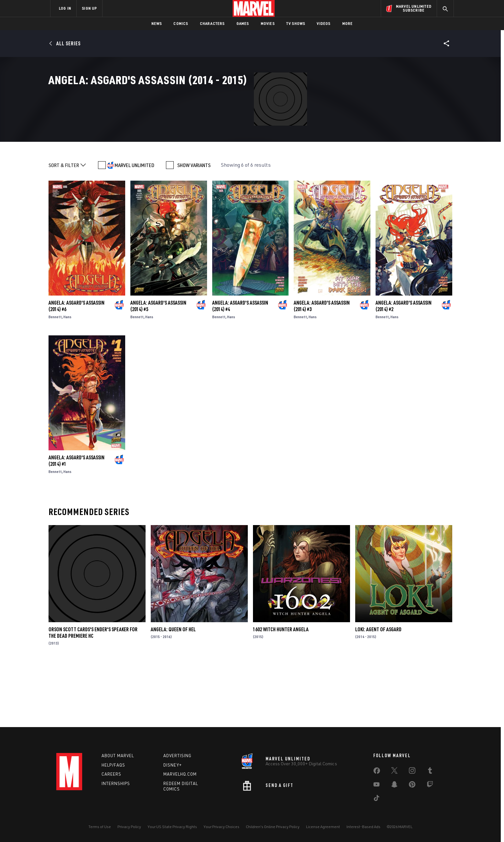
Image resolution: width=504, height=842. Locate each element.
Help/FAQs (113, 765)
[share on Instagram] (412, 772)
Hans (67, 377)
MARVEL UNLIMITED (134, 225)
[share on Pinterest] (412, 786)
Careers (111, 774)
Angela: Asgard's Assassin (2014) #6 (77, 366)
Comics (181, 23)
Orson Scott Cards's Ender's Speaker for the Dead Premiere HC (93, 693)
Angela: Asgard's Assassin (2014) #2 (404, 366)
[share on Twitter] (394, 772)
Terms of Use (100, 827)
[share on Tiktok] (377, 799)
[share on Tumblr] (430, 772)
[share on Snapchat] (394, 786)
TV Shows (296, 23)
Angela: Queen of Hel (173, 690)
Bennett (55, 377)
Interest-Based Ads (363, 827)
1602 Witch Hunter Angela (281, 690)
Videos (323, 23)
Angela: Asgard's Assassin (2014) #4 (240, 366)
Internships (116, 783)
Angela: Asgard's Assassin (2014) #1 (77, 521)
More (348, 23)
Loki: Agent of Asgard (378, 690)
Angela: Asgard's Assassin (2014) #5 (158, 366)
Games (243, 23)
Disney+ (173, 765)
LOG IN (65, 8)
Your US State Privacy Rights (172, 827)
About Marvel (118, 756)
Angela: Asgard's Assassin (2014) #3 (322, 366)
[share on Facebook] (377, 772)
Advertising (177, 756)
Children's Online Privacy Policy (273, 827)
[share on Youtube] (377, 786)
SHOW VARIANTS (194, 225)
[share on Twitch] (430, 786)
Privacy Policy (129, 827)
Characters (212, 23)
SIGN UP (89, 8)
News (157, 23)
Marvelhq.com (180, 774)
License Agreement (323, 827)
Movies (268, 23)
